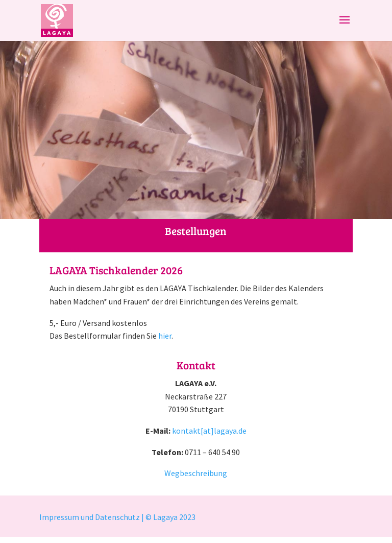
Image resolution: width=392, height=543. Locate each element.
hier (165, 336)
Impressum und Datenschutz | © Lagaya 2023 (118, 517)
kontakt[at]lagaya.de (209, 431)
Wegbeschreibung (196, 473)
